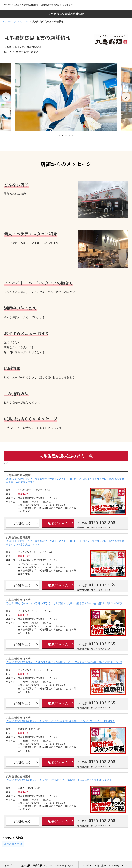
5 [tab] (73, 135)
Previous (6, 97)
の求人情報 (13, 844)
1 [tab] (59, 135)
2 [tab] (63, 135)
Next (126, 97)
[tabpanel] (66, 97)
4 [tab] (69, 135)
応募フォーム (58, 523)
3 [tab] (66, 135)
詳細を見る (22, 523)
